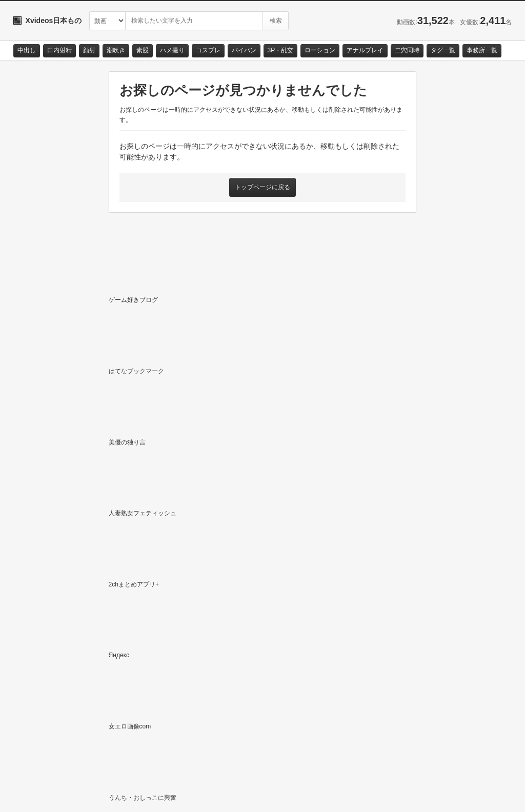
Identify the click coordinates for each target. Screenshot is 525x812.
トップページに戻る (262, 187)
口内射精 (59, 50)
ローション (320, 50)
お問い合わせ (40, 795)
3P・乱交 (281, 50)
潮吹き (116, 50)
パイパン (244, 50)
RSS (129, 795)
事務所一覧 (482, 50)
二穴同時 (407, 50)
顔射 (89, 50)
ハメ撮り (172, 50)
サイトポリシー (90, 795)
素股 (143, 50)
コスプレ (208, 50)
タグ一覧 (443, 50)
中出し (27, 50)
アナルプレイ (365, 50)
